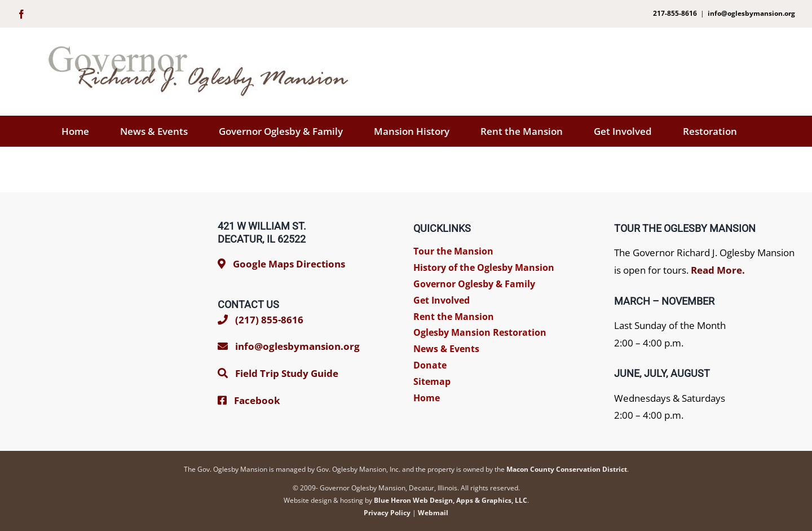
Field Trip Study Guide (287, 373)
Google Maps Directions (289, 264)
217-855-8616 (675, 13)
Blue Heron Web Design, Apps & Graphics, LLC (451, 500)
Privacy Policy (387, 513)
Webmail (433, 513)
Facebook (257, 400)
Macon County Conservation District (567, 469)
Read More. (718, 270)
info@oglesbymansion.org (751, 13)
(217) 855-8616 (261, 320)
